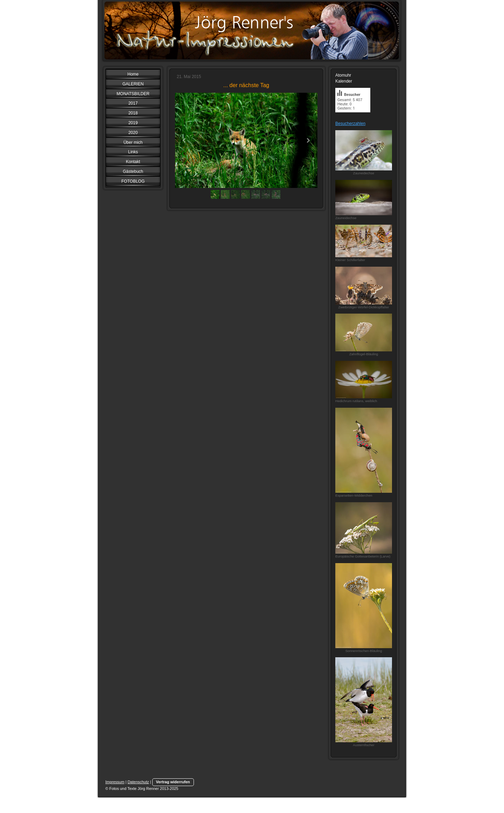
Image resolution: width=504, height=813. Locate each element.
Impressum (115, 782)
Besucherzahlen (350, 124)
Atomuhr (343, 75)
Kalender (344, 81)
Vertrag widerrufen (173, 782)
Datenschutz (138, 782)
